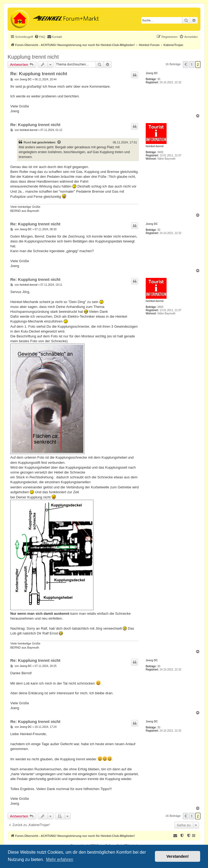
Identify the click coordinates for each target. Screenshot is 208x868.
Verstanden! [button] (178, 856)
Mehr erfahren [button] (60, 859)
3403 (160, 152)
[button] (186, 64)
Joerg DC (152, 73)
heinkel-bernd (155, 146)
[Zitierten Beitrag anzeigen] (59, 142)
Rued (27, 142)
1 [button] (192, 64)
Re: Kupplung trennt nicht (39, 74)
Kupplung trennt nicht (33, 57)
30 (159, 79)
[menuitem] (40, 37)
